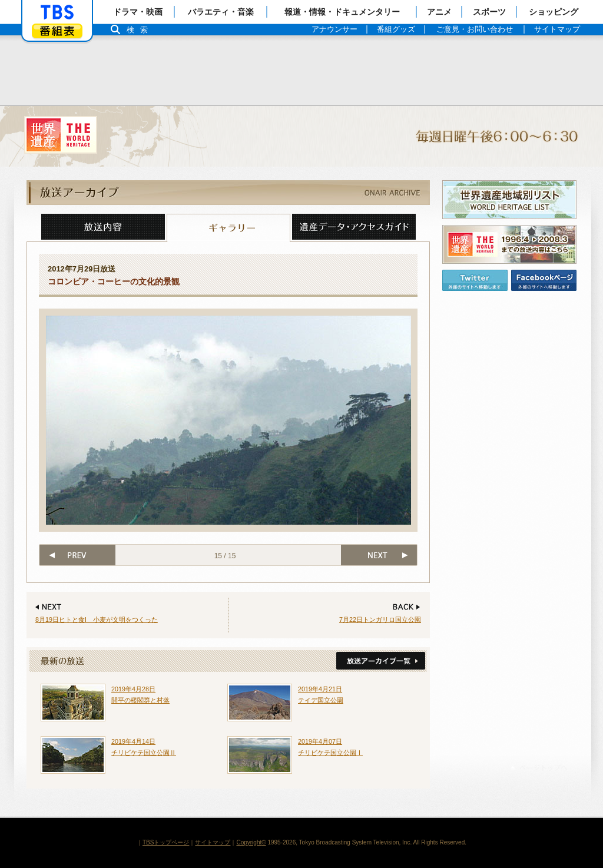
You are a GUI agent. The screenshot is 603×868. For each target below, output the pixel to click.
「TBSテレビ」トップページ (57, 12)
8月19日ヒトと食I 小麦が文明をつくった (97, 619)
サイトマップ (213, 842)
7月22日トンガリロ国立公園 (380, 619)
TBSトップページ (166, 842)
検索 (140, 30)
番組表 (57, 31)
